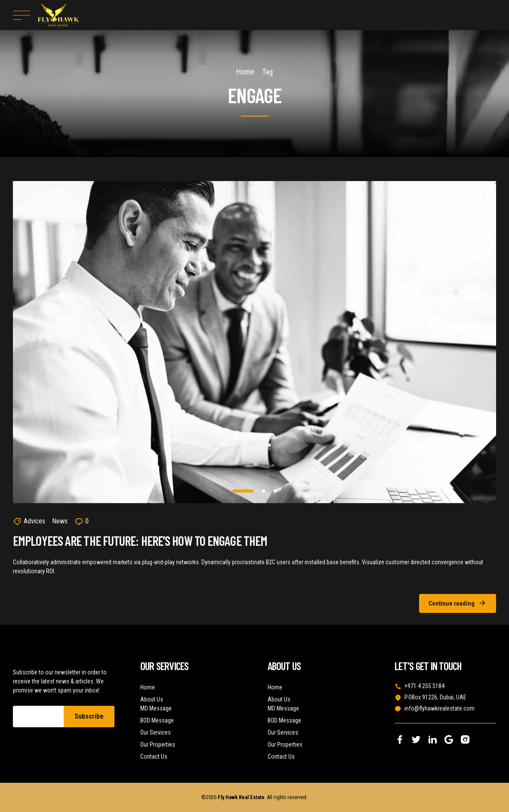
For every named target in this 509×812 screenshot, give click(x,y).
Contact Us (154, 757)
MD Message (156, 708)
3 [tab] (276, 491)
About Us (152, 699)
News (60, 521)
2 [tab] (264, 491)
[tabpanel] (254, 342)
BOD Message (157, 720)
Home (245, 72)
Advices (34, 521)
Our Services (156, 732)
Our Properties (158, 744)
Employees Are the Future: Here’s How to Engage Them (140, 541)
